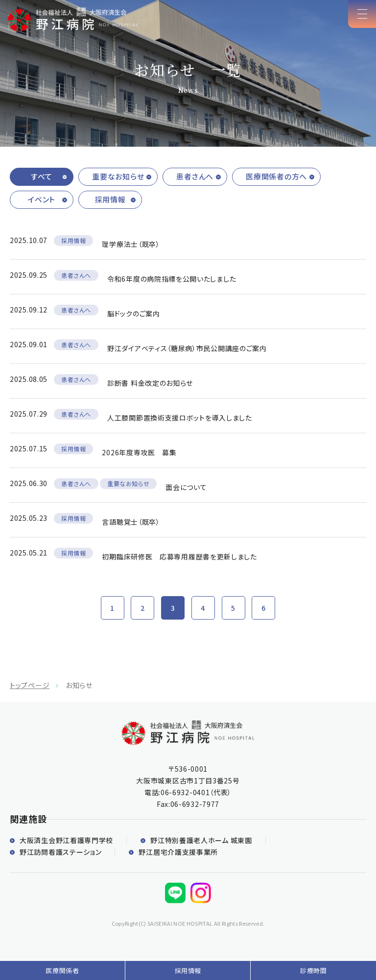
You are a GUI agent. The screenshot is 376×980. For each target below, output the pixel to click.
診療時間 (314, 970)
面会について (186, 487)
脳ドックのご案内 (134, 313)
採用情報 (110, 199)
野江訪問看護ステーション (60, 852)
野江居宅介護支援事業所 (178, 852)
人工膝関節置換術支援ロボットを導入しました (180, 418)
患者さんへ (195, 176)
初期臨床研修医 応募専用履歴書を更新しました (179, 557)
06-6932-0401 (185, 792)
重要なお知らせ (118, 176)
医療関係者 (62, 970)
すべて (42, 176)
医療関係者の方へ (276, 176)
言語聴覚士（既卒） (131, 522)
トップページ (30, 685)
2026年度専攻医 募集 (139, 452)
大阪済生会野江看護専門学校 (66, 840)
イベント (42, 199)
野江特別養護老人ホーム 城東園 (201, 840)
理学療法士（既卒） (131, 244)
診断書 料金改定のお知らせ (150, 383)
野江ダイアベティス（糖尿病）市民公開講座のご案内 (187, 348)
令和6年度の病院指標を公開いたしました (172, 279)
